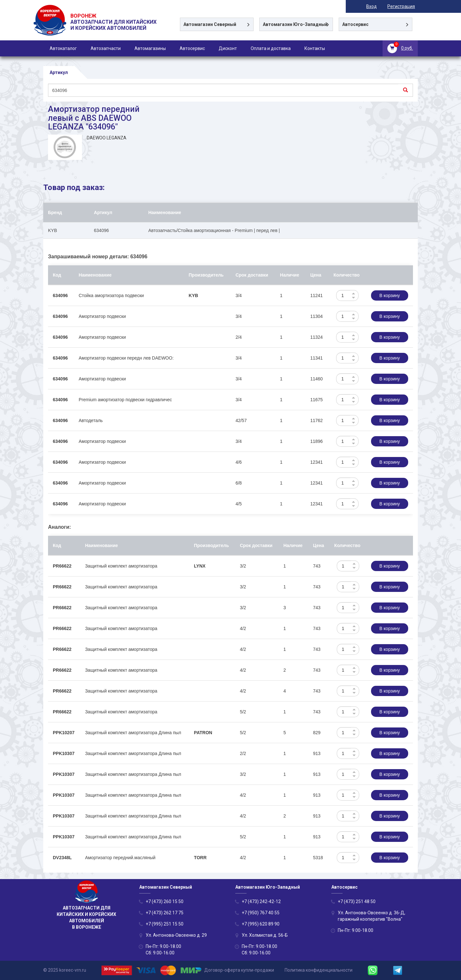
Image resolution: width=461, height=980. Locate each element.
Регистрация (404, 6)
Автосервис (192, 48)
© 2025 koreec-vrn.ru (65, 970)
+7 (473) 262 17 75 (165, 913)
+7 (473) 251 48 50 (357, 901)
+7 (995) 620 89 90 (261, 924)
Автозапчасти (106, 48)
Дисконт (228, 48)
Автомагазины (150, 48)
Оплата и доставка (271, 48)
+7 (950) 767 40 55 (261, 913)
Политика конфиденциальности (319, 970)
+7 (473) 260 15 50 (165, 901)
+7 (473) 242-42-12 (261, 901)
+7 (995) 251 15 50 (165, 924)
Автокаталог (63, 48)
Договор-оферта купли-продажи (239, 970)
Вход (374, 6)
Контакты (315, 48)
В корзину (390, 295)
